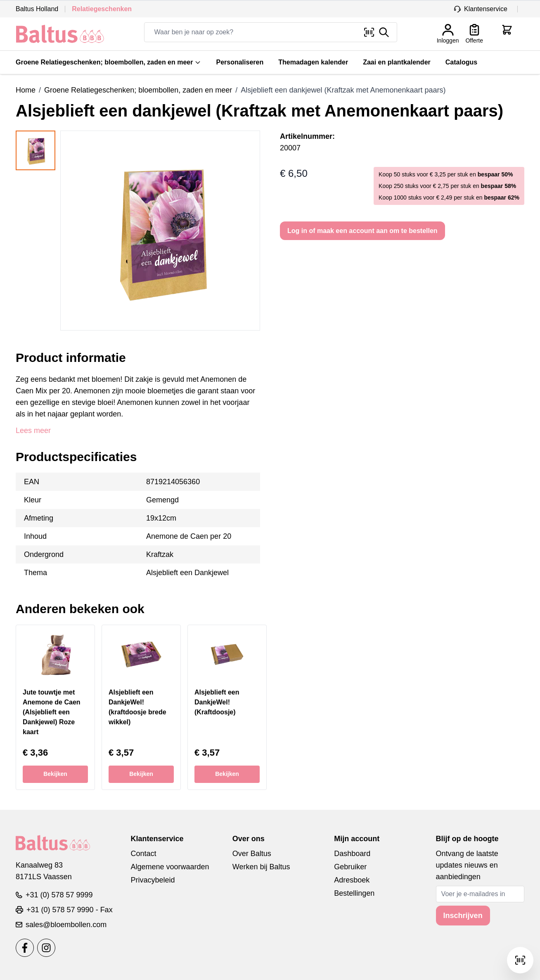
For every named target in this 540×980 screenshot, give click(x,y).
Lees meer (33, 431)
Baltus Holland (37, 9)
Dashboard (352, 854)
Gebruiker (350, 867)
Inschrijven (463, 916)
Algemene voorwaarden (170, 867)
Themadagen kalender (313, 62)
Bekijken (55, 774)
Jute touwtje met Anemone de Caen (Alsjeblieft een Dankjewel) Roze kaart (52, 712)
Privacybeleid (153, 880)
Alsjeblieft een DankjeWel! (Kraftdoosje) (217, 702)
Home (26, 90)
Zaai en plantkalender (397, 62)
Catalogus (461, 62)
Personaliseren (240, 62)
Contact (143, 854)
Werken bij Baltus (261, 867)
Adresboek (352, 880)
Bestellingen (354, 893)
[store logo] (60, 34)
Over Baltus (252, 854)
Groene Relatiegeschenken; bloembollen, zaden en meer (108, 62)
